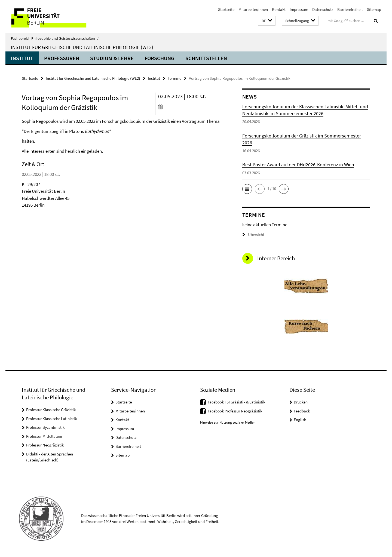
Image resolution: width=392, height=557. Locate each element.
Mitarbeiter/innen (253, 9)
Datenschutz (323, 9)
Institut (22, 58)
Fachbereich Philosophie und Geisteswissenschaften (55, 38)
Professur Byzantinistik (45, 427)
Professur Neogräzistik (45, 445)
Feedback (302, 411)
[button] (267, 21)
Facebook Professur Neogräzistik (235, 411)
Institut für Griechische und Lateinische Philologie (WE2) (82, 47)
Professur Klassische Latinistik (51, 419)
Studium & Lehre (112, 58)
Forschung (160, 58)
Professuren (62, 58)
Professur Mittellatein (44, 436)
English (300, 420)
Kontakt (279, 9)
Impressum (299, 9)
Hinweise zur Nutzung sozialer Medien (228, 422)
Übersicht (253, 235)
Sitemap (374, 9)
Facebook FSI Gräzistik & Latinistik (236, 402)
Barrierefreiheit (350, 9)
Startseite (226, 9)
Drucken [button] (301, 402)
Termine (174, 78)
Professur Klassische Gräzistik (51, 410)
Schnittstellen (206, 58)
